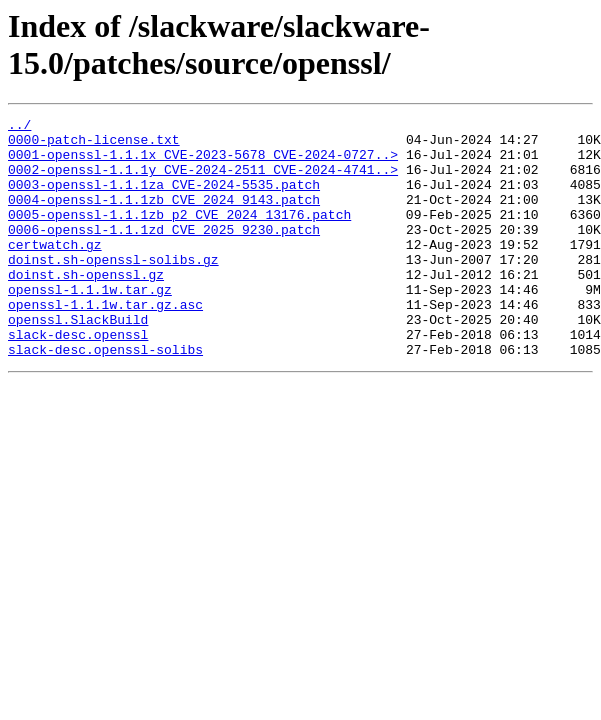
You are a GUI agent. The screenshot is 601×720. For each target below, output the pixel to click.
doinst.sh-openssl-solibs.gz (113, 289)
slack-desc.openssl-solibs (105, 397)
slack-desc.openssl (78, 379)
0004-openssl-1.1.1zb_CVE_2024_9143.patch (164, 217)
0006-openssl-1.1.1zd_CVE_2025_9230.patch (164, 253)
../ (19, 127)
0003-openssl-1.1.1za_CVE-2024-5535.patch (164, 199)
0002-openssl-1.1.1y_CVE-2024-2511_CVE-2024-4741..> (203, 181)
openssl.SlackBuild (78, 361)
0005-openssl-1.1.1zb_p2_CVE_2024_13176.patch (179, 235)
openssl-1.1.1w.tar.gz (90, 325)
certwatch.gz (55, 271)
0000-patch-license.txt (94, 145)
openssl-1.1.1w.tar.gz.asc (105, 343)
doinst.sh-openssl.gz (86, 307)
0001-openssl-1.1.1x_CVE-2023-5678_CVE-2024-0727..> (203, 163)
